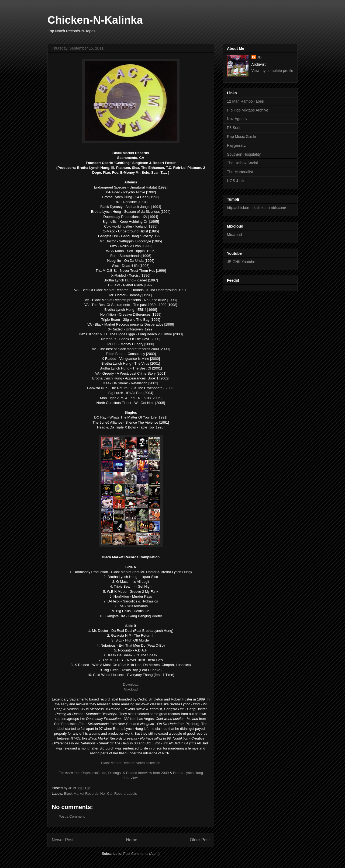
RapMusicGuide (94, 773)
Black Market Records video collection (131, 763)
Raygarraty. (237, 145)
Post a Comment (72, 816)
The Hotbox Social (242, 163)
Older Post (200, 840)
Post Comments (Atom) (141, 854)
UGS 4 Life (236, 181)
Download (131, 684)
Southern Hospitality (244, 154)
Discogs (114, 773)
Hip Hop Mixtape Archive (248, 110)
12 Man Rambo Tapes (245, 101)
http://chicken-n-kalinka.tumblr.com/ (256, 208)
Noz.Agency (237, 119)
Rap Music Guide (241, 137)
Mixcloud (131, 689)
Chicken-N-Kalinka (95, 20)
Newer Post (63, 840)
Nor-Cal (106, 794)
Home (132, 840)
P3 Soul (234, 128)
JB (259, 57)
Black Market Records (81, 794)
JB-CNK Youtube (241, 262)
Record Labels (126, 794)
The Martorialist (240, 172)
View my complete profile (272, 71)
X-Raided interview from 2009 (146, 773)
